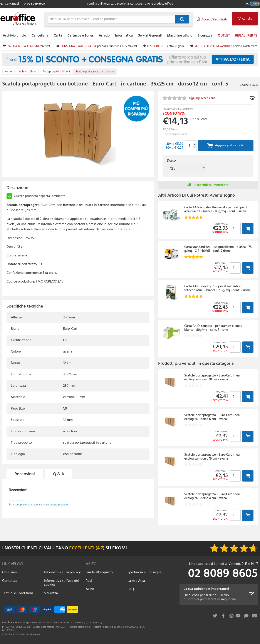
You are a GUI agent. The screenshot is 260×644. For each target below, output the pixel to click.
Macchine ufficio (180, 36)
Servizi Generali (150, 36)
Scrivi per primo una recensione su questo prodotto (38, 505)
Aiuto (90, 589)
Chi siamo (10, 572)
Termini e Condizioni (18, 593)
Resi (89, 581)
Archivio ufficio (14, 36)
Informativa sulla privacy (62, 572)
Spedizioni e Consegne (144, 572)
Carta (58, 36)
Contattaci (10, 4)
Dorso (171, 161)
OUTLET (224, 36)
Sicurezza (205, 36)
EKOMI (120, 548)
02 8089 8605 (34, 4)
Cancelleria (40, 36)
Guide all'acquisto (99, 572)
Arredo (104, 36)
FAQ (131, 589)
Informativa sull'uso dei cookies (61, 583)
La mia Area (136, 581)
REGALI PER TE (246, 36)
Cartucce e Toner (80, 36)
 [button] (248, 228)
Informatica (124, 36)
